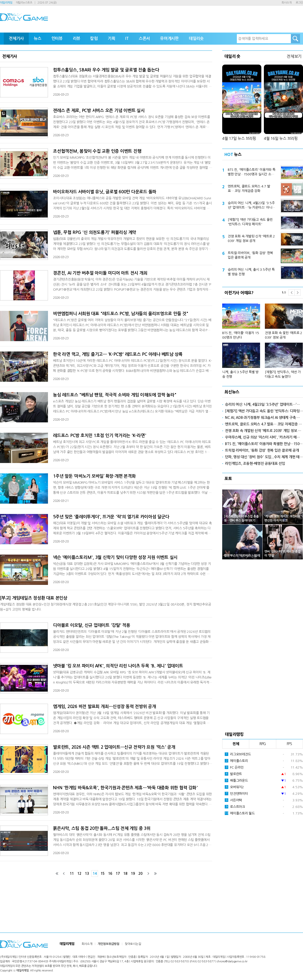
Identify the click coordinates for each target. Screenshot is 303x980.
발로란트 (233, 774)
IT (127, 38)
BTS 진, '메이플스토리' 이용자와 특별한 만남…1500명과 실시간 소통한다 (252, 172)
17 (118, 874)
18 (125, 874)
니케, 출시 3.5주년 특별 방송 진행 (240, 374)
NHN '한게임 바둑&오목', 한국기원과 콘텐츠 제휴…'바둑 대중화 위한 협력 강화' (125, 788)
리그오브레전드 (238, 754)
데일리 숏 (232, 56)
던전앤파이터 (236, 794)
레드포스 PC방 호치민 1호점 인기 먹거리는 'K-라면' (99, 436)
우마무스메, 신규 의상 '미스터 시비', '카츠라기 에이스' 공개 (264, 437)
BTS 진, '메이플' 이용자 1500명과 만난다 (241, 335)
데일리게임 (6, 3)
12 (79, 874)
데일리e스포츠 (24, 3)
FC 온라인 (234, 767)
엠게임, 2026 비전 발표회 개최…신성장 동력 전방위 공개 (105, 707)
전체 (236, 744)
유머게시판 (169, 38)
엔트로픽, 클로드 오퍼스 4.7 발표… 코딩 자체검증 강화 (249, 189)
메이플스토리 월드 (240, 813)
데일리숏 (196, 38)
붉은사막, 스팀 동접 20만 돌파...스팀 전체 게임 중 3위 (102, 828)
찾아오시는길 (133, 944)
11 (72, 874)
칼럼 (94, 38)
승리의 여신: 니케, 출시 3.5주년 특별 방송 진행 (251, 272)
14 (95, 874)
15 (103, 874)
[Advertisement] (263, 644)
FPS (289, 744)
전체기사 (16, 38)
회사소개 (286, 3)
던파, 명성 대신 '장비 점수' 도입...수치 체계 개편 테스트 (264, 457)
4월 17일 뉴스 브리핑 (239, 138)
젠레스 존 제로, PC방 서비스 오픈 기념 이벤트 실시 (99, 111)
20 (140, 874)
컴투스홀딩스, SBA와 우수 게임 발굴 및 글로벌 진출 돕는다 (106, 70)
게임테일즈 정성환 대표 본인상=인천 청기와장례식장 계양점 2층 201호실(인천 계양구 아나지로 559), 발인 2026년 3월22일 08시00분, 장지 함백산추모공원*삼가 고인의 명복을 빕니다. (105, 607)
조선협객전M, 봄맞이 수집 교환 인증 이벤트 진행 (97, 151)
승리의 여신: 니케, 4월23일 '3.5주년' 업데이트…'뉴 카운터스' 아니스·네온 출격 (252, 206)
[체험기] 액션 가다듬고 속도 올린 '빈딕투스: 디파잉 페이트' (250, 222)
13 (87, 874)
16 (110, 874)
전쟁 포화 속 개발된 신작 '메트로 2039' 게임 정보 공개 (251, 239)
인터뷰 (57, 38)
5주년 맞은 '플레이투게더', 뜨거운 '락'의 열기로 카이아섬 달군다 (111, 517)
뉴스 (38, 38)
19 (133, 874)
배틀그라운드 (236, 780)
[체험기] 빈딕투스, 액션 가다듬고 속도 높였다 (283, 374)
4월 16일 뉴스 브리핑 (281, 138)
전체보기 (294, 56)
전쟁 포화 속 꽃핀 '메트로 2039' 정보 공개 (284, 335)
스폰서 (144, 38)
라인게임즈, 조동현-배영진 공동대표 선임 (255, 464)
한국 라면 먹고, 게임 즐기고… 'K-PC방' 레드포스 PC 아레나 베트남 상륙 (118, 354)
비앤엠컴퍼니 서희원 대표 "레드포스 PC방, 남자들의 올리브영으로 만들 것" (121, 314)
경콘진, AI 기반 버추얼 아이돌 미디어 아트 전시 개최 (100, 273)
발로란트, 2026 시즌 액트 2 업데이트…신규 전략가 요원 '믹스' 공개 (114, 747)
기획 (112, 38)
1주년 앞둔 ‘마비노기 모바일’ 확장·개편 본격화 (94, 476)
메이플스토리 (236, 761)
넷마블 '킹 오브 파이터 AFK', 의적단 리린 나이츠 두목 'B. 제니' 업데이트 (118, 666)
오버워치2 (234, 787)
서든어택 (233, 800)
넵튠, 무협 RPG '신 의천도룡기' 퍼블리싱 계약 (95, 233)
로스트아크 (235, 807)
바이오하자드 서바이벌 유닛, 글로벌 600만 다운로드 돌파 (105, 192)
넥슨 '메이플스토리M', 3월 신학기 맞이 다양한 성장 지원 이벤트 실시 (115, 557)
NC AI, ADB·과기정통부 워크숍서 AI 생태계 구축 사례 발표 (264, 418)
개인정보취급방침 (109, 944)
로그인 (299, 3)
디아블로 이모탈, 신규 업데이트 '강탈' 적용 (92, 625)
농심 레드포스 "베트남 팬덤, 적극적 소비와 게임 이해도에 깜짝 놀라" (115, 395)
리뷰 (77, 38)
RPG (263, 744)
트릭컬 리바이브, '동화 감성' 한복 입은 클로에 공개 (250, 255)
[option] (263, 339)
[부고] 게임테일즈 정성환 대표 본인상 (34, 598)
